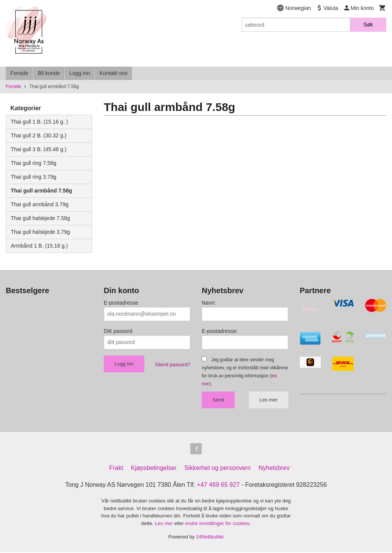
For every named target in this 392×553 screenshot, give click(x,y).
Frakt (116, 469)
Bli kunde (49, 73)
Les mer (269, 400)
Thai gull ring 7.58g (33, 163)
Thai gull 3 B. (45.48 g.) (39, 149)
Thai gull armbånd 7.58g (41, 191)
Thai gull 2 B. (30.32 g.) (39, 135)
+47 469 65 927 (218, 486)
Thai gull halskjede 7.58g (40, 218)
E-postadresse (121, 303)
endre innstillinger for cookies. (218, 524)
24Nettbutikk (210, 538)
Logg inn (80, 73)
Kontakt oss (114, 73)
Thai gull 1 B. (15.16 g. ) (39, 122)
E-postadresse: (220, 331)
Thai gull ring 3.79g (33, 177)
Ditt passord (118, 331)
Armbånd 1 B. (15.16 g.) (39, 246)
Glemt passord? (173, 365)
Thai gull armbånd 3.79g (40, 204)
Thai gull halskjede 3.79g (40, 232)
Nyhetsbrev (274, 469)
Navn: (209, 303)
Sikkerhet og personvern (218, 469)
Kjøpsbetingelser (154, 469)
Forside (19, 73)
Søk (368, 24)
